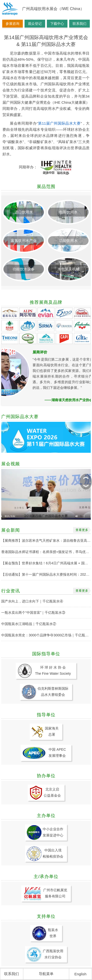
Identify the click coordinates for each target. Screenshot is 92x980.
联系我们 (79, 24)
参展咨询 (13, 24)
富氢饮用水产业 (24, 241)
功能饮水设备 (24, 269)
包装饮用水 (68, 212)
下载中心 (57, 24)
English (80, 974)
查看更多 (82, 530)
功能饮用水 (68, 241)
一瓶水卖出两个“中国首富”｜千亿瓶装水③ (33, 613)
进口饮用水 (24, 212)
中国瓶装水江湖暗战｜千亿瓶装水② (29, 624)
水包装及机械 (68, 269)
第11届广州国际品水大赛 (59, 123)
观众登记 (35, 24)
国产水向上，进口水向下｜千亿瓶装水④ (32, 601)
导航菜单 (46, 974)
